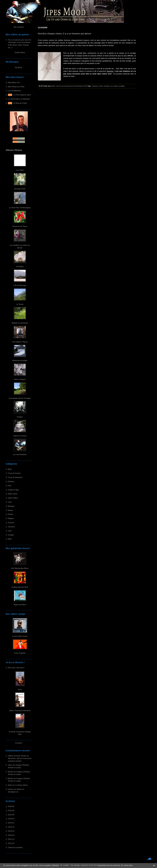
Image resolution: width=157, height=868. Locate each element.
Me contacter (19, 27)
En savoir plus (127, 865)
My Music (19, 67)
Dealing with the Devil (20, 587)
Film (10, 486)
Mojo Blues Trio (14, 82)
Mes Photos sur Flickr (16, 87)
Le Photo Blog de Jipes (22, 95)
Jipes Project (13, 498)
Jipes (10, 765)
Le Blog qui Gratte (20, 103)
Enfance (11, 481)
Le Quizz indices (21, 785)
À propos (19, 743)
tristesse (95, 86)
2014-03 (11, 819)
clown (101, 86)
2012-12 (11, 839)
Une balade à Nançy (20, 342)
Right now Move (20, 605)
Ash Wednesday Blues (20, 568)
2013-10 (11, 827)
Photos (11, 514)
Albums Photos (14, 150)
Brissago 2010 (20, 189)
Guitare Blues (20, 52)
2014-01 (11, 823)
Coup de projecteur (15, 477)
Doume (11, 789)
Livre (10, 502)
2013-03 (11, 835)
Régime (11, 518)
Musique (11, 506)
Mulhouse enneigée (20, 360)
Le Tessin (20, 304)
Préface (20, 417)
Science (11, 523)
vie (112, 86)
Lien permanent (67, 86)
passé (116, 86)
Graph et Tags (13, 490)
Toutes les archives (15, 847)
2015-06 (11, 811)
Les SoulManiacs (14, 91)
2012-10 (11, 843)
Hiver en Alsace (20, 379)
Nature (11, 510)
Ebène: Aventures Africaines (20, 711)
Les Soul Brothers (20, 454)
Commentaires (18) (80, 86)
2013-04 (11, 831)
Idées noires (13, 494)
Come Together (20, 653)
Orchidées (20, 266)
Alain (10, 785)
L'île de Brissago (20, 285)
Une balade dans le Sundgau (20, 398)
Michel (10, 772)
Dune (20, 690)
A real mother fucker (20, 636)
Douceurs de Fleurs (20, 226)
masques (107, 86)
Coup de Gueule (14, 473)
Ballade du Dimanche (20, 323)
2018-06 (11, 806)
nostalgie (122, 86)
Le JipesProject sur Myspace (19, 99)
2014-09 (11, 815)
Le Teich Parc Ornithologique (20, 208)
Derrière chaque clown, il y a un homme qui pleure (65, 34)
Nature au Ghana (20, 436)
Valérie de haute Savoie (17, 756)
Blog (10, 469)
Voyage (11, 535)
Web (10, 539)
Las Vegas (20, 170)
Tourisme (11, 527)
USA (10, 531)
